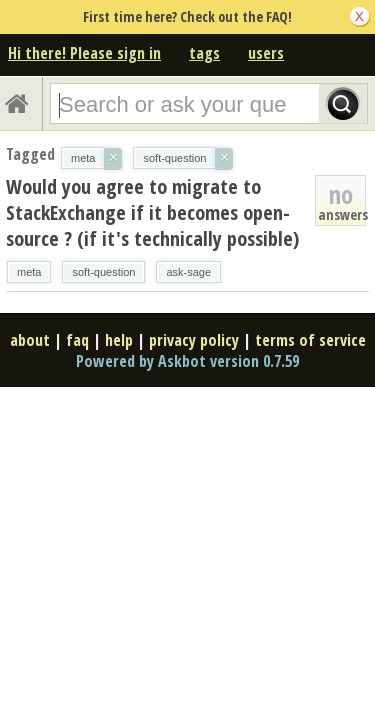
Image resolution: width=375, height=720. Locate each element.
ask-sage (188, 272)
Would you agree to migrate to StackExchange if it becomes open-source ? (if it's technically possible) (152, 212)
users (266, 53)
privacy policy (194, 340)
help (119, 340)
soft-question (103, 272)
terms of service (310, 340)
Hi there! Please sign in (84, 53)
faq (77, 340)
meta (29, 272)
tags (204, 53)
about (30, 340)
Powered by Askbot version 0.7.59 (187, 361)
